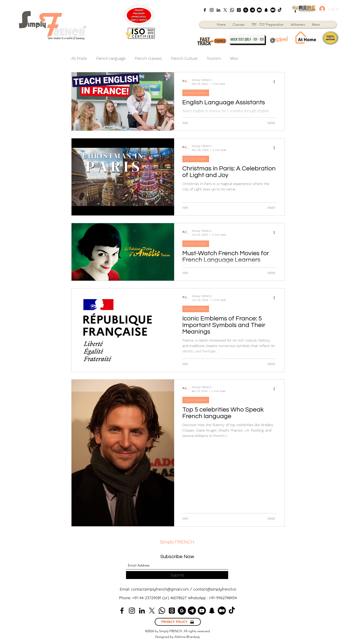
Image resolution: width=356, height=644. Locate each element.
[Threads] (239, 10)
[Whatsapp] (232, 10)
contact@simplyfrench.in (215, 589)
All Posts (79, 58)
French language (111, 58)
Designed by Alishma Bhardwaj (178, 637)
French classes (148, 58)
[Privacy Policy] (178, 622)
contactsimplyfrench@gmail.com (160, 589)
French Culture (184, 58)
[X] (225, 10)
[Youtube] (259, 10)
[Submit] (177, 575)
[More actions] (276, 82)
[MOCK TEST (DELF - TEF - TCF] (247, 39)
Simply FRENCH (177, 542)
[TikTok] (280, 10)
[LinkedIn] (218, 10)
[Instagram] (212, 10)
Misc (234, 58)
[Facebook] (205, 10)
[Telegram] (252, 10)
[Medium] (273, 10)
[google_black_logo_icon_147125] (246, 10)
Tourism (214, 58)
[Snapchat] (266, 10)
